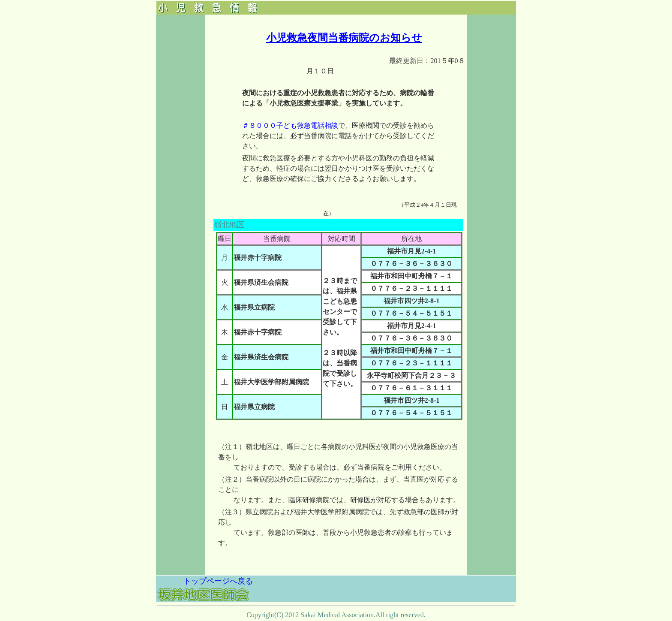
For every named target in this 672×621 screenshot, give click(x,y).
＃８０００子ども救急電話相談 (290, 125)
